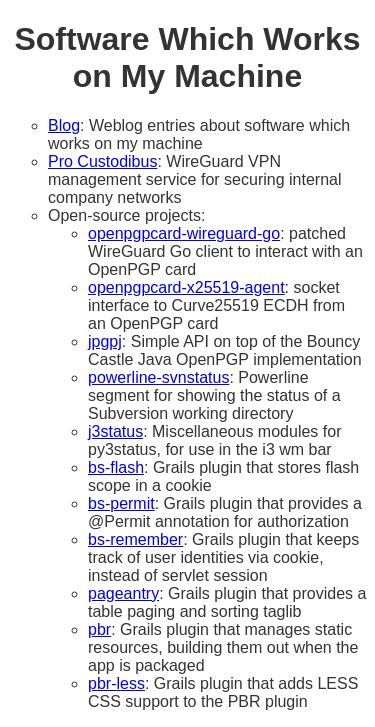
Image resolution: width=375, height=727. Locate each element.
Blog (64, 125)
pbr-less (116, 683)
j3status (115, 431)
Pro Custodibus (102, 161)
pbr (99, 629)
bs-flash (116, 467)
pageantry (123, 593)
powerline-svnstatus (158, 377)
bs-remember (135, 539)
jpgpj (105, 341)
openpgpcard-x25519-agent (186, 287)
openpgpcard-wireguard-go (184, 233)
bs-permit (121, 503)
